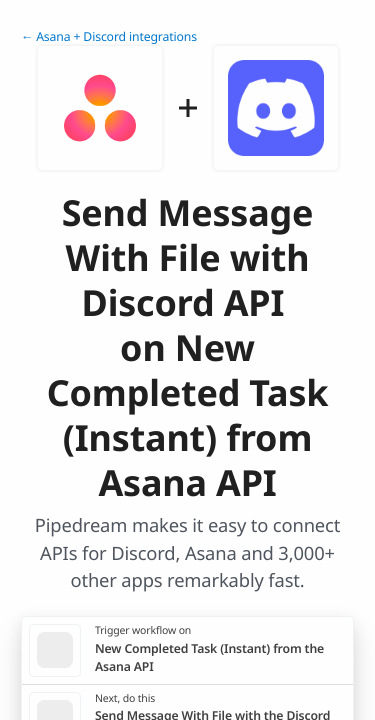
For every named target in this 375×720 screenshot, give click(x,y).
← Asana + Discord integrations (109, 36)
